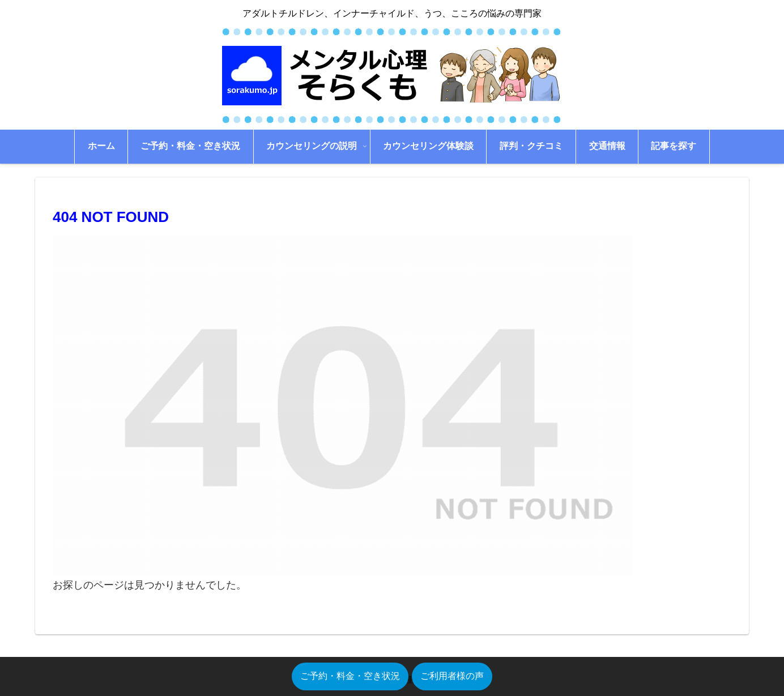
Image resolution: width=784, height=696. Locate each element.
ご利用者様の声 (452, 676)
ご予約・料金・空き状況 (350, 676)
